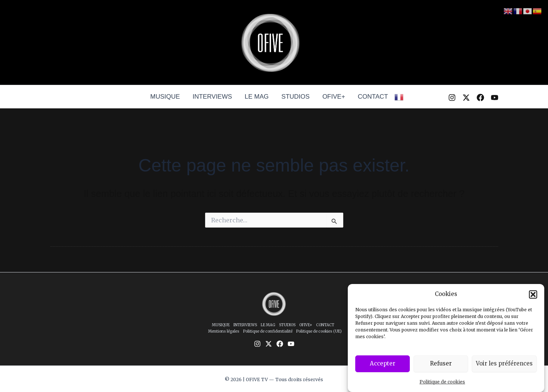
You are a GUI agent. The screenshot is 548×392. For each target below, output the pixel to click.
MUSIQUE (165, 97)
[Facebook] (480, 98)
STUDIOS (295, 97)
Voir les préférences (504, 365)
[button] (533, 295)
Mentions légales (224, 331)
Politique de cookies (442, 382)
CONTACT (373, 97)
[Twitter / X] (466, 98)
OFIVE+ (334, 97)
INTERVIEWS (212, 97)
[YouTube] (495, 98)
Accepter (383, 365)
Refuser (441, 365)
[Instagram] (452, 98)
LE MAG (257, 97)
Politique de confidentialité (268, 331)
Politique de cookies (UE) (319, 331)
